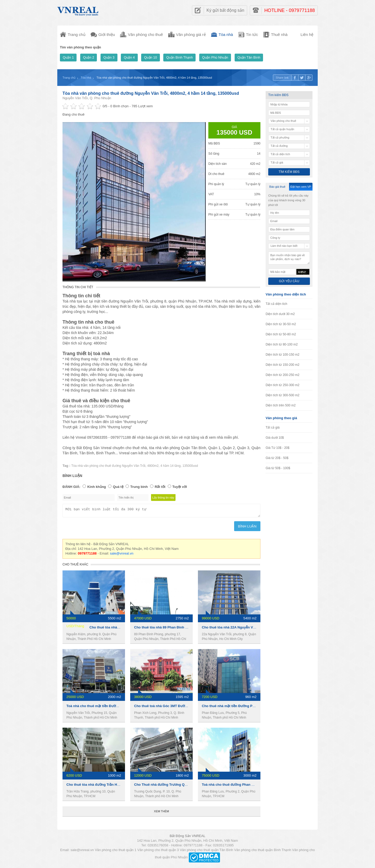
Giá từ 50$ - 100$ (278, 468)
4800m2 (153, 466)
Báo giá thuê (277, 187)
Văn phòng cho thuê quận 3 (158, 851)
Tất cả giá (273, 427)
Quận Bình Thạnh (179, 57)
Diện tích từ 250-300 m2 (283, 385)
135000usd (190, 466)
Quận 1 (68, 57)
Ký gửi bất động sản (225, 10)
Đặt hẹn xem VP (301, 187)
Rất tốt (160, 487)
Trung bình (139, 487)
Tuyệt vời (180, 487)
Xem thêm (161, 813)
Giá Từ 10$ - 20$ (277, 448)
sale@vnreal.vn (122, 555)
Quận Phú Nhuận (215, 57)
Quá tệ (118, 487)
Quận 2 (89, 57)
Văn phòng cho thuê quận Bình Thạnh (263, 851)
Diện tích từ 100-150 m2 (283, 355)
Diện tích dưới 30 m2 (280, 314)
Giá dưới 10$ (275, 438)
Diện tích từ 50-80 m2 (281, 334)
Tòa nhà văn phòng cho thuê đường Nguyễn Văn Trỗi (108, 466)
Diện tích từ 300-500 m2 (283, 395)
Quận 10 (151, 57)
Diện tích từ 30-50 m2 (281, 324)
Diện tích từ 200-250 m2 (283, 375)
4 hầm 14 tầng (170, 466)
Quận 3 (109, 57)
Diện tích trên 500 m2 (281, 405)
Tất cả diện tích (276, 304)
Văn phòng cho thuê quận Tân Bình (206, 851)
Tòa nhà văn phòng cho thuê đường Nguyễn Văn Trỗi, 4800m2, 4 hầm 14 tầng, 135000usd (151, 93)
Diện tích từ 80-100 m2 (282, 344)
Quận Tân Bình (249, 57)
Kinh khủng (97, 487)
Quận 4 (129, 57)
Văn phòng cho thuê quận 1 (116, 851)
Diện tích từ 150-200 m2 (283, 365)
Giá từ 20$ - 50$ (277, 458)
